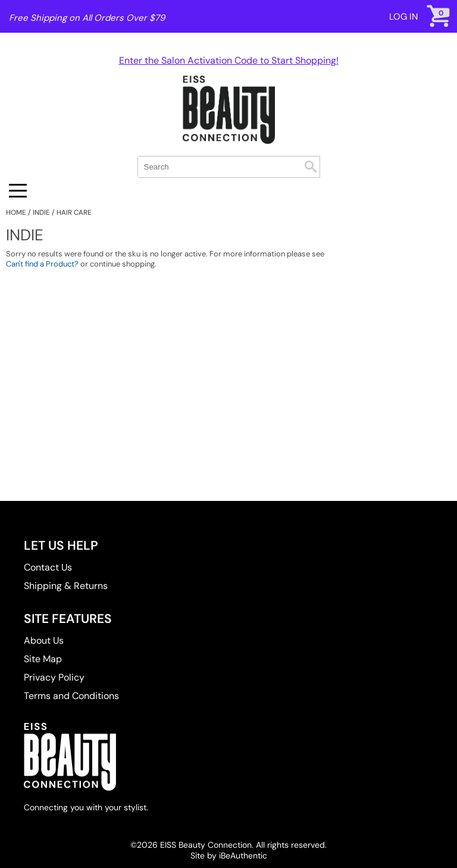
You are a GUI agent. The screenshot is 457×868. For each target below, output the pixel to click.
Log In (403, 17)
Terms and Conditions (71, 696)
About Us (44, 640)
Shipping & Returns (66, 586)
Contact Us (48, 567)
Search (311, 167)
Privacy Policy (54, 677)
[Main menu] (18, 191)
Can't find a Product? (42, 264)
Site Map (43, 659)
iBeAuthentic (243, 856)
